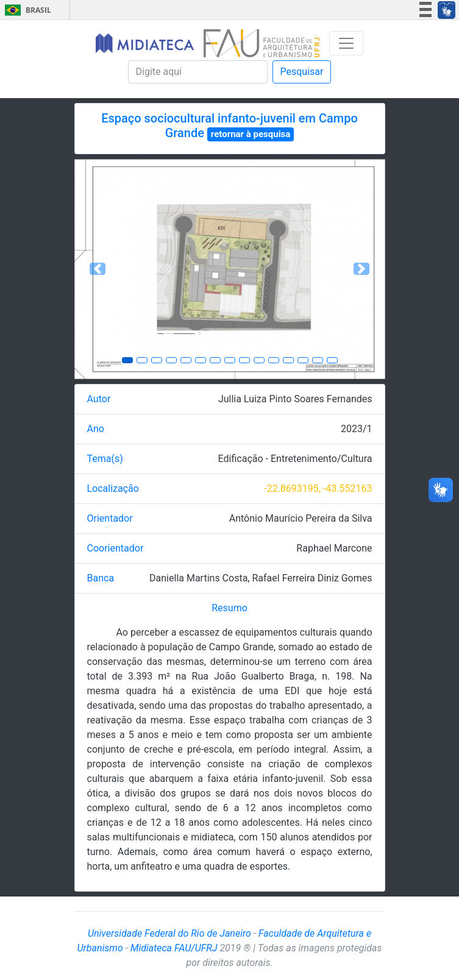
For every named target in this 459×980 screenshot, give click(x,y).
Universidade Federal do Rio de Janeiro (169, 933)
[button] (98, 269)
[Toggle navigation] (346, 43)
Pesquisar (302, 72)
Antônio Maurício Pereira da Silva (301, 518)
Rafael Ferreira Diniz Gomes (312, 578)
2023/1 (357, 429)
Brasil (26, 10)
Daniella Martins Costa (198, 578)
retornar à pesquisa (251, 134)
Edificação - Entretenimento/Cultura (295, 459)
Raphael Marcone (334, 548)
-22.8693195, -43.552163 (318, 488)
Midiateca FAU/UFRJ (174, 948)
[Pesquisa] (198, 72)
